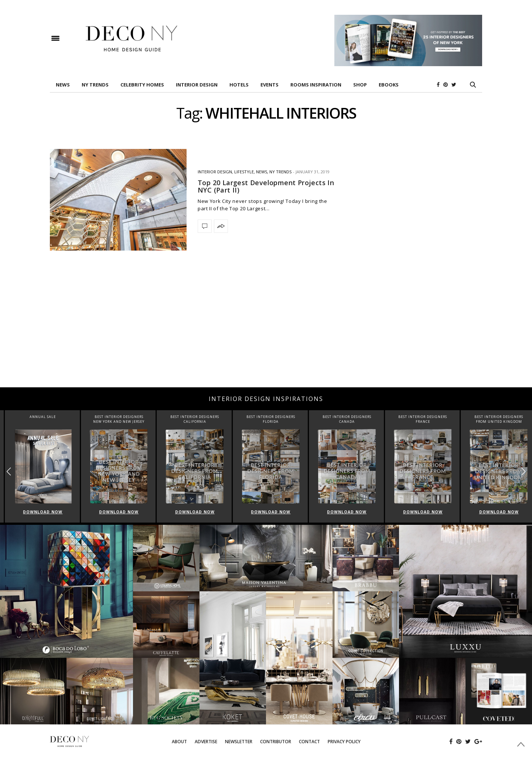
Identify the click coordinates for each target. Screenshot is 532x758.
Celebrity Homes (142, 85)
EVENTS (270, 85)
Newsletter (239, 742)
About (179, 742)
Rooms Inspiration (316, 85)
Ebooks (389, 85)
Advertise (206, 742)
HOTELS (239, 85)
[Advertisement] (266, 328)
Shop (360, 85)
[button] (523, 471)
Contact (309, 742)
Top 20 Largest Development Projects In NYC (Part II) (266, 186)
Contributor (276, 742)
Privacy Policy (344, 742)
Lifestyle (244, 172)
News (63, 85)
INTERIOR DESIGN (197, 85)
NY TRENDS (95, 85)
